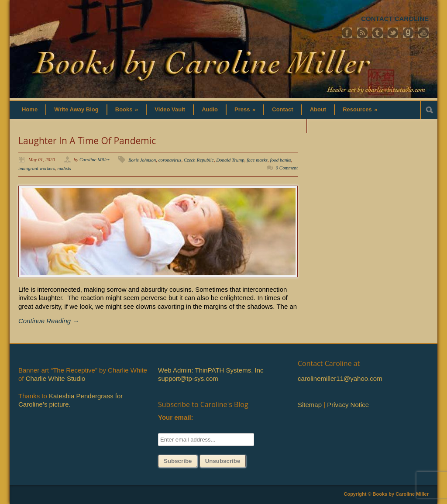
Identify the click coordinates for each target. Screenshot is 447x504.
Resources (360, 109)
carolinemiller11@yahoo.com (340, 378)
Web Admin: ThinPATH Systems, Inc (211, 370)
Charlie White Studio (56, 378)
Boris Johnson (142, 160)
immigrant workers (37, 168)
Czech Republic (199, 160)
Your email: (176, 417)
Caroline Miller (95, 159)
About (318, 109)
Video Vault (170, 109)
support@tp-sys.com (188, 378)
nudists (64, 168)
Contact (282, 109)
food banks (281, 160)
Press (245, 109)
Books (127, 109)
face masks (257, 160)
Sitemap (310, 405)
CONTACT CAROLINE (395, 19)
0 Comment (287, 168)
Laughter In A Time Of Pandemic (87, 141)
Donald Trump (230, 160)
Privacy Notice (348, 405)
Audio (210, 109)
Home (30, 109)
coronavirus (170, 160)
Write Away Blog (76, 109)
